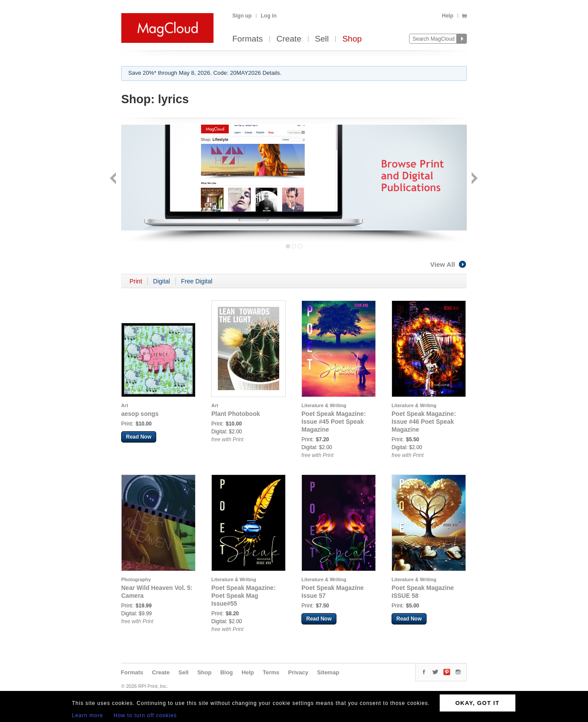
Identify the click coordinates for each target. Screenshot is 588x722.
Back (114, 179)
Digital (162, 281)
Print (136, 281)
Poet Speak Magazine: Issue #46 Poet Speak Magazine (424, 422)
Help (448, 16)
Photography (136, 579)
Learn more (87, 715)
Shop (352, 39)
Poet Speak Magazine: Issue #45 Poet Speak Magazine (334, 422)
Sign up (242, 16)
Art (125, 405)
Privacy (298, 672)
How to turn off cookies (145, 715)
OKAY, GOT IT (478, 703)
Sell (322, 39)
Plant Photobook (236, 414)
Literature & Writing (324, 405)
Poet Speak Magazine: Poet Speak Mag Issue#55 (243, 596)
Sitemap (328, 672)
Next (474, 179)
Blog (226, 672)
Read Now (139, 437)
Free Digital (197, 281)
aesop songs (140, 414)
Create (289, 39)
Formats (248, 39)
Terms (271, 672)
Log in (269, 16)
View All (448, 264)
